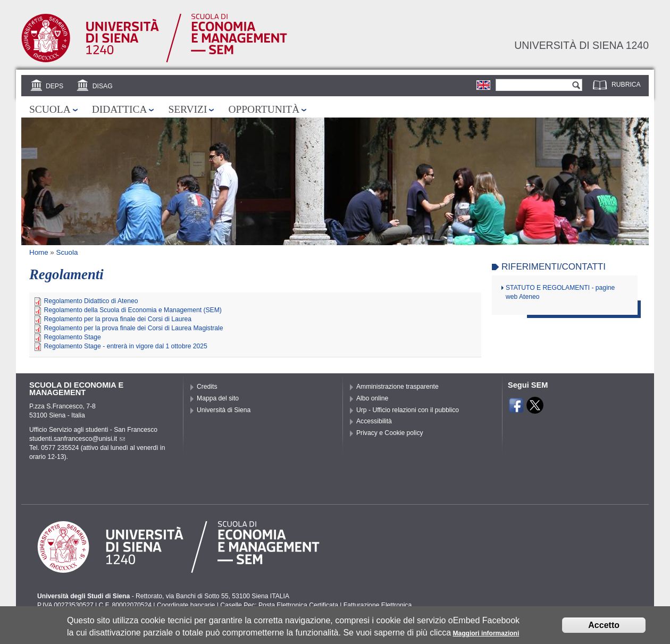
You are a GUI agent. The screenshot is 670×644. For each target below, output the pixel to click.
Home (39, 252)
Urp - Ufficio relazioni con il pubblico (408, 410)
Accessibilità (374, 421)
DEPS (55, 86)
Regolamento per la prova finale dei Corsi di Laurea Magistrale (133, 328)
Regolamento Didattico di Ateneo (91, 301)
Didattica (120, 109)
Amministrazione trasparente (397, 387)
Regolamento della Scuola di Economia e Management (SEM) (132, 310)
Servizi (187, 109)
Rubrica (626, 85)
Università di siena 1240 (581, 45)
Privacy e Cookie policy (390, 433)
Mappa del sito (218, 398)
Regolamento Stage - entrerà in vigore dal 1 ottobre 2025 (125, 346)
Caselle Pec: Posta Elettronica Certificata (279, 605)
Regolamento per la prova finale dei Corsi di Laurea (118, 319)
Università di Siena (224, 410)
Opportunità (264, 109)
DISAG (103, 86)
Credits (207, 387)
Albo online (372, 398)
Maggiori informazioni (486, 635)
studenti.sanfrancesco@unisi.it (77, 439)
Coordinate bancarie (186, 605)
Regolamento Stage (72, 337)
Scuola (50, 109)
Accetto (604, 627)
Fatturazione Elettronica (378, 605)
